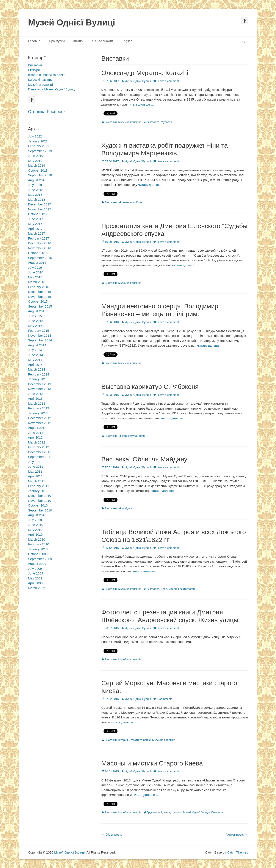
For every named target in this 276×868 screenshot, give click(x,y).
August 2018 (37, 180)
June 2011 (36, 466)
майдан (127, 508)
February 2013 (39, 408)
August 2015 (37, 311)
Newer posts (237, 834)
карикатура (130, 436)
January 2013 (38, 413)
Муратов (166, 122)
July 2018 (35, 185)
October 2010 (38, 505)
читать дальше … (141, 104)
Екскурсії (35, 70)
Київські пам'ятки (41, 80)
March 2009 (37, 588)
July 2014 (35, 350)
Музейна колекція (130, 122)
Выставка (153, 122)
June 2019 (36, 156)
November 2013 (40, 389)
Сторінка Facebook (47, 112)
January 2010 (38, 549)
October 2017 (38, 214)
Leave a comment (168, 81)
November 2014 (40, 335)
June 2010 (36, 525)
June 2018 (36, 190)
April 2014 (35, 365)
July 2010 (35, 520)
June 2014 (36, 355)
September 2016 (40, 258)
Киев (139, 202)
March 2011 (37, 481)
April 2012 (35, 437)
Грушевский (154, 812)
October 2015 (38, 301)
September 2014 (40, 340)
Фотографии (188, 589)
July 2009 (35, 569)
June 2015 (36, 321)
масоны (174, 589)
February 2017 (39, 238)
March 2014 (37, 369)
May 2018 (35, 195)
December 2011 (40, 452)
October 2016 (38, 253)
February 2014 (39, 374)
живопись (129, 202)
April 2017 (35, 229)
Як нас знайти (103, 41)
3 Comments (165, 699)
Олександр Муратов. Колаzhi (145, 73)
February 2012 (39, 447)
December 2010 (40, 496)
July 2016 (35, 268)
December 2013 (40, 384)
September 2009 (40, 559)
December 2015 (40, 292)
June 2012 (36, 433)
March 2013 (37, 403)
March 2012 (37, 442)
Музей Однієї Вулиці (72, 22)
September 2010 (40, 510)
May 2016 (35, 277)
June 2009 (36, 573)
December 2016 (40, 243)
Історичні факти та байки (135, 740)
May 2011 (35, 471)
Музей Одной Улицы (196, 812)
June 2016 (36, 272)
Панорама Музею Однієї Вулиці (52, 89)
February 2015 (39, 331)
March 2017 (37, 233)
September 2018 (40, 175)
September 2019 (40, 151)
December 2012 (40, 418)
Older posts (112, 834)
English (127, 41)
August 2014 (37, 345)
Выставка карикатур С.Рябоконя (150, 387)
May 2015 (35, 326)
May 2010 (35, 530)
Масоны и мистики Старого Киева (152, 763)
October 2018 (38, 170)
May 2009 (35, 578)
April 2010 (35, 534)
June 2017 (36, 219)
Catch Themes (238, 852)
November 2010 (40, 501)
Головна (34, 41)
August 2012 (37, 428)
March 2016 (37, 282)
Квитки (78, 41)
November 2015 (40, 297)
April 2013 (35, 398)
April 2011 (35, 476)
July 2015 (35, 316)
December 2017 (40, 204)
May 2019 (35, 161)
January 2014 (38, 379)
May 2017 (35, 224)
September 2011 (40, 457)
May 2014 (35, 360)
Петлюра (217, 812)
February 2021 (39, 146)
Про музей (57, 41)
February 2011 (39, 486)
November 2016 (40, 248)
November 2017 (40, 209)
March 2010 (37, 539)
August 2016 (37, 263)
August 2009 (37, 564)
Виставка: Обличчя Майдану (144, 459)
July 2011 (35, 462)
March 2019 (37, 165)
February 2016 (39, 287)
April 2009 (35, 583)
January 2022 (38, 141)
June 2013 (36, 394)
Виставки (111, 122)
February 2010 (39, 544)
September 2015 (40, 306)
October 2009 (38, 554)
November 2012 (40, 423)
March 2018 (37, 200)
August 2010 (37, 515)
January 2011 (38, 491)
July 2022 (35, 136)
